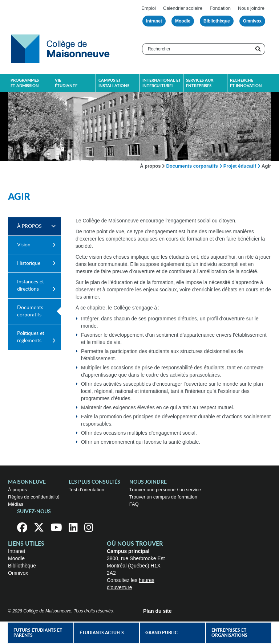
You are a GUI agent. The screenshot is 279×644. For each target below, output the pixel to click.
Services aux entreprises (200, 83)
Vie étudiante (66, 83)
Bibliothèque (217, 21)
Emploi (149, 8)
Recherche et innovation (246, 83)
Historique (29, 263)
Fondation (220, 8)
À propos (150, 166)
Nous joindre (251, 8)
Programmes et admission (25, 83)
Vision (24, 245)
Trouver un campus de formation (163, 497)
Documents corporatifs (192, 166)
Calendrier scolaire (183, 8)
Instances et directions (31, 286)
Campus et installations (114, 83)
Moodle (183, 21)
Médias (16, 504)
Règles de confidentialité (34, 497)
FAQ (134, 504)
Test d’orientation (86, 490)
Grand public (161, 633)
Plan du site (157, 611)
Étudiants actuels (102, 633)
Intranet (154, 21)
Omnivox (252, 21)
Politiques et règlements (31, 337)
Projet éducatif (240, 166)
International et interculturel (162, 83)
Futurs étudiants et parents (38, 633)
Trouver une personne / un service (165, 490)
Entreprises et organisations (229, 633)
